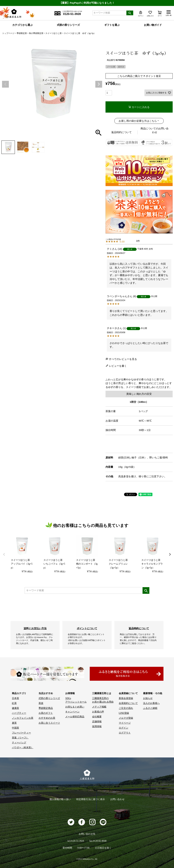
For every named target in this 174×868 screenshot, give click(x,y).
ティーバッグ (19, 743)
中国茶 (15, 728)
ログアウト (125, 733)
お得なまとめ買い (75, 707)
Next (99, 84)
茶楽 (41, 703)
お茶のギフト (46, 713)
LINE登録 (124, 713)
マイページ (125, 723)
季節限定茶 (22, 33)
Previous (5, 84)
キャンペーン (72, 712)
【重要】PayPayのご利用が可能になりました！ (87, 3)
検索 (130, 13)
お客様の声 (98, 712)
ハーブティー (19, 713)
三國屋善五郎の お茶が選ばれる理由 (103, 700)
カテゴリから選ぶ (22, 25)
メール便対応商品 (75, 717)
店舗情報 (97, 722)
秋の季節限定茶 (36, 33)
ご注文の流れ (126, 708)
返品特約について (121, 132)
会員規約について (128, 703)
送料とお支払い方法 (35, 628)
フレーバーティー (21, 733)
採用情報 (97, 726)
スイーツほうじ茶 (54, 33)
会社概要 (97, 717)
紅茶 (14, 703)
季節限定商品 (46, 708)
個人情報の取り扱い (60, 799)
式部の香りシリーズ (68, 25)
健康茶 (15, 708)
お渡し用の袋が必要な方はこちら (138, 121)
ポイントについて (87, 628)
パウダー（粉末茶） (23, 748)
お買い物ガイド (153, 25)
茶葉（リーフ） (20, 738)
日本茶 (15, 698)
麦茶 (14, 723)
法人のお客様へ (151, 703)
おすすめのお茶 (47, 718)
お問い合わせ (117, 799)
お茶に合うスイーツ (49, 723)
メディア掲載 (99, 707)
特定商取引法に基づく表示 (91, 799)
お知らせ (148, 698)
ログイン (124, 728)
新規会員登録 (126, 698)
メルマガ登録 (126, 718)
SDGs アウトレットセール (76, 700)
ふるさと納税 (150, 708)
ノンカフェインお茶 (23, 718)
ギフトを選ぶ (112, 25)
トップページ (8, 33)
